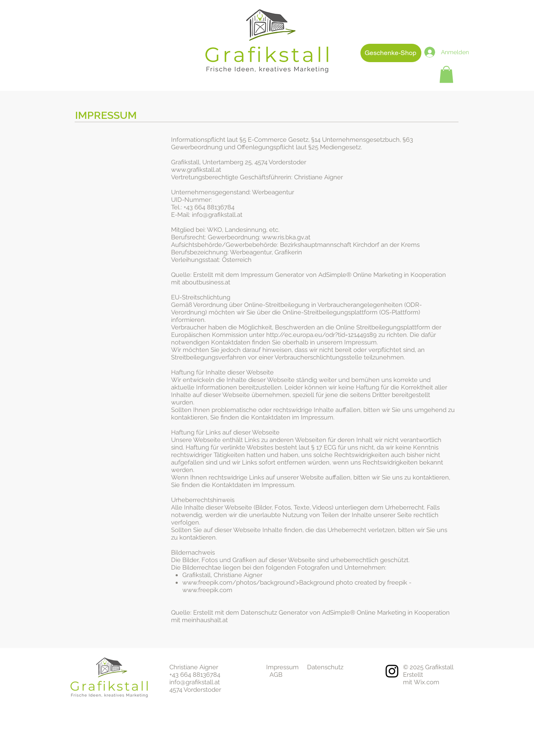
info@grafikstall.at (195, 682)
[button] (446, 74)
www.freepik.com (207, 590)
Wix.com (427, 682)
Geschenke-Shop (390, 53)
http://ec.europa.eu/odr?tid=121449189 (321, 335)
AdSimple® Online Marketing (360, 275)
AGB (276, 675)
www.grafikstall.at (196, 170)
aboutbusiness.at (206, 282)
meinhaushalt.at (205, 620)
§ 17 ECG (324, 447)
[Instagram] (392, 671)
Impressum (282, 667)
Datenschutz (325, 667)
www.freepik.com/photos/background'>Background (258, 583)
